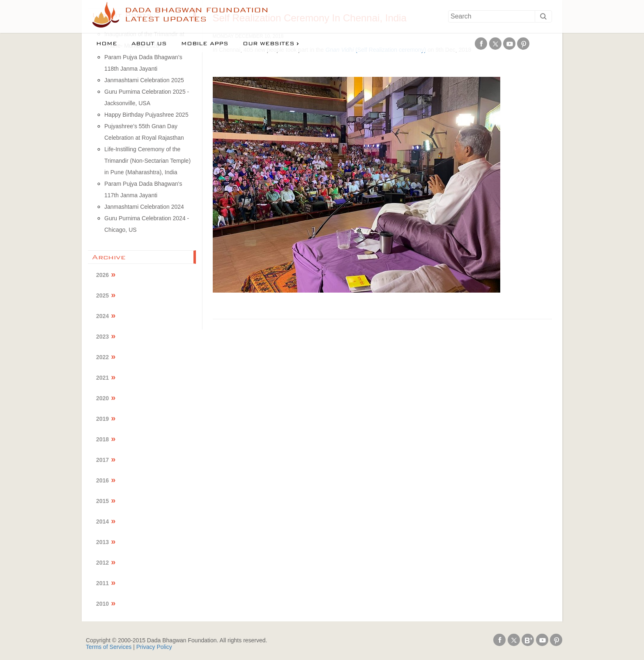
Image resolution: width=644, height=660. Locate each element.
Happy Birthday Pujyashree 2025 (146, 115)
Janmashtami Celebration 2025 (144, 80)
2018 (102, 439)
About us (149, 44)
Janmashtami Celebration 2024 (144, 207)
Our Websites (269, 44)
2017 (102, 460)
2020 (102, 398)
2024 (102, 316)
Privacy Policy (154, 647)
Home (107, 44)
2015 (102, 501)
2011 (102, 583)
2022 (102, 357)
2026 (102, 275)
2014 (102, 522)
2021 (102, 378)
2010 (102, 604)
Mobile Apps (205, 44)
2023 (102, 337)
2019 (102, 419)
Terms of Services (109, 647)
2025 (102, 295)
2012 (102, 563)
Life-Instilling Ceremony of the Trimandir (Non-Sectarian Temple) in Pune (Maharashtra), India (147, 161)
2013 (102, 542)
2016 (102, 480)
